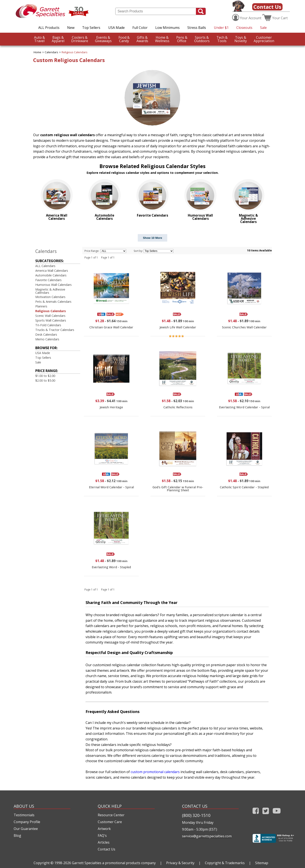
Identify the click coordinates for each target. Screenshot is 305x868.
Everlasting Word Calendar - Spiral (244, 407)
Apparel (58, 39)
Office (182, 39)
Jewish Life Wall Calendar (178, 327)
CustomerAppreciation (264, 39)
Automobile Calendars (51, 275)
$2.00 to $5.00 (45, 380)
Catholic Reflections (178, 407)
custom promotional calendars (155, 772)
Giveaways (103, 39)
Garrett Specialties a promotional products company (114, 863)
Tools (222, 39)
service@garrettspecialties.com (207, 836)
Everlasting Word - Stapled (111, 567)
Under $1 (221, 28)
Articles (104, 842)
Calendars (51, 52)
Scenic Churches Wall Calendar (244, 327)
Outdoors (202, 39)
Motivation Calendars (50, 297)
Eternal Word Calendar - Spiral (111, 487)
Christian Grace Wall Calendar (111, 327)
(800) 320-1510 (196, 815)
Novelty (241, 39)
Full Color (140, 28)
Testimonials (24, 815)
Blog (17, 836)
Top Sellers (91, 28)
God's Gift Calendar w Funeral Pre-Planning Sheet (178, 489)
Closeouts (244, 28)
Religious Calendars (75, 52)
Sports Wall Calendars (51, 320)
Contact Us (267, 7)
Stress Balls (197, 28)
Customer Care (110, 822)
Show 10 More (152, 238)
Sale (263, 28)
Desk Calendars (46, 334)
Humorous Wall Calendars (53, 285)
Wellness (162, 39)
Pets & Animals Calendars (53, 302)
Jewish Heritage (111, 407)
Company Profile (27, 822)
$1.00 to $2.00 (45, 376)
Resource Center (111, 815)
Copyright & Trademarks (225, 863)
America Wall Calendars (52, 271)
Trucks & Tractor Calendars (55, 330)
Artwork (104, 829)
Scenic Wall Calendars (50, 316)
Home (37, 52)
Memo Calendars (47, 339)
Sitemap (262, 863)
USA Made (116, 28)
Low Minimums (167, 28)
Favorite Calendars (48, 280)
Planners (41, 306)
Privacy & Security (180, 863)
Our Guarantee (26, 829)
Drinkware (80, 39)
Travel (39, 39)
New (71, 28)
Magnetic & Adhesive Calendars (50, 291)
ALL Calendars (45, 266)
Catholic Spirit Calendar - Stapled (244, 487)
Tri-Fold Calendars (48, 325)
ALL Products (49, 28)
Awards (142, 39)
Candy (124, 39)
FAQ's (102, 836)
